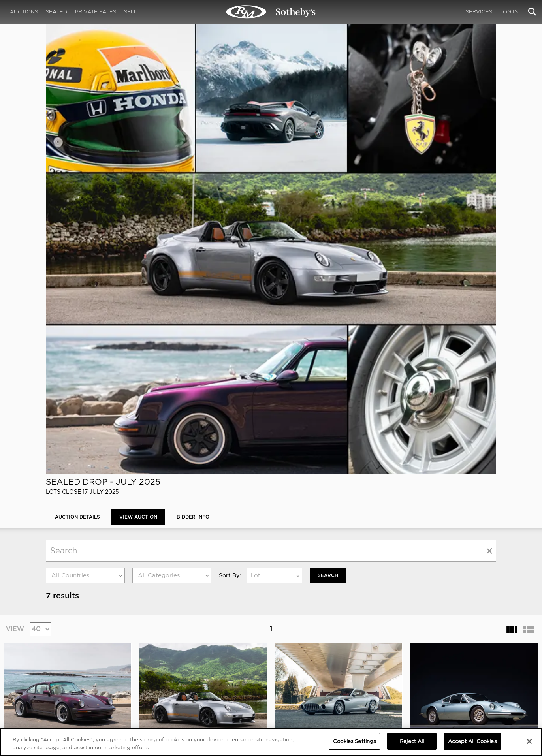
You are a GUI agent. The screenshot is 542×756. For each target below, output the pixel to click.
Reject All (412, 741)
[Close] (529, 741)
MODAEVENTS (187, 685)
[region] (271, 742)
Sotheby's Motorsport (198, 692)
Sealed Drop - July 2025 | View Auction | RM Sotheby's (271, 12)
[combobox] (85, 133)
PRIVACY (467, 661)
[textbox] (85, 133)
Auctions (24, 12)
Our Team (57, 677)
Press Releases (342, 677)
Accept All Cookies (472, 741)
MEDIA (332, 661)
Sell (131, 12)
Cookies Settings (476, 669)
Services (479, 12)
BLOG (330, 685)
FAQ (174, 669)
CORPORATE (185, 661)
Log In (509, 12)
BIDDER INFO (193, 74)
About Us (57, 669)
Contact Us (59, 685)
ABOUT (55, 661)
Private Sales (96, 12)
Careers (179, 677)
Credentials (338, 669)
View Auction (138, 74)
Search (328, 133)
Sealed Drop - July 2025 (103, 39)
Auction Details (77, 74)
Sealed (56, 12)
